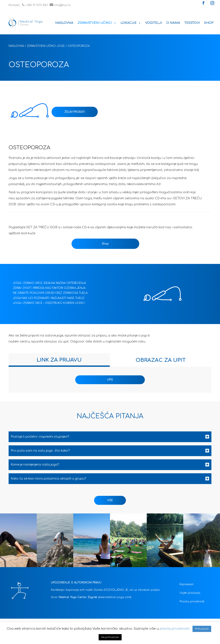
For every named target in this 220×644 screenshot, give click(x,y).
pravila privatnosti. (175, 629)
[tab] (59, 360)
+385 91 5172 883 (35, 5)
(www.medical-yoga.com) (115, 597)
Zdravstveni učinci (97, 23)
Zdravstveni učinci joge (46, 46)
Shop (209, 23)
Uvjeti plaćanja (190, 593)
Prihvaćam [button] (202, 629)
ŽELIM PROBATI (75, 112)
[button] (203, 3)
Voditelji (154, 23)
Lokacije (131, 23)
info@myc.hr (60, 5)
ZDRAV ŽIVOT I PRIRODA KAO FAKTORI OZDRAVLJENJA (49, 288)
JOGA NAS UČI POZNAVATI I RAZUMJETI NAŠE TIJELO (49, 298)
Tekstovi (192, 23)
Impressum (186, 584)
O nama (173, 23)
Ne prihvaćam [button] (110, 637)
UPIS (110, 380)
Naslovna (64, 23)
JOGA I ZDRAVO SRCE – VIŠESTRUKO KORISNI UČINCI (49, 303)
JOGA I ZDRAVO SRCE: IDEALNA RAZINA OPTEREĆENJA (49, 283)
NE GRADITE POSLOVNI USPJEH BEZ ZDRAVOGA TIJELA (50, 293)
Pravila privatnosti (192, 601)
